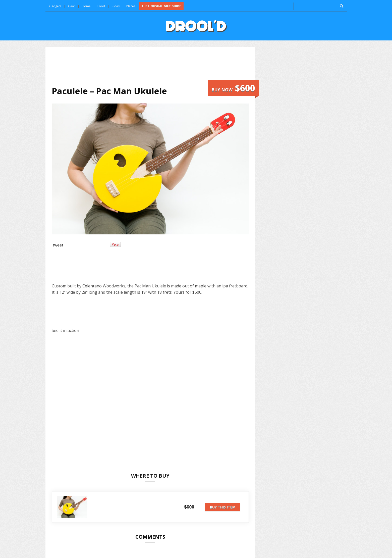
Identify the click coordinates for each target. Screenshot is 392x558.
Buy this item (223, 507)
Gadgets (55, 6)
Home (86, 6)
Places (131, 6)
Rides (116, 6)
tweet (58, 245)
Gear (72, 6)
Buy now (233, 88)
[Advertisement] (150, 66)
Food (101, 6)
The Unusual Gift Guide (161, 6)
